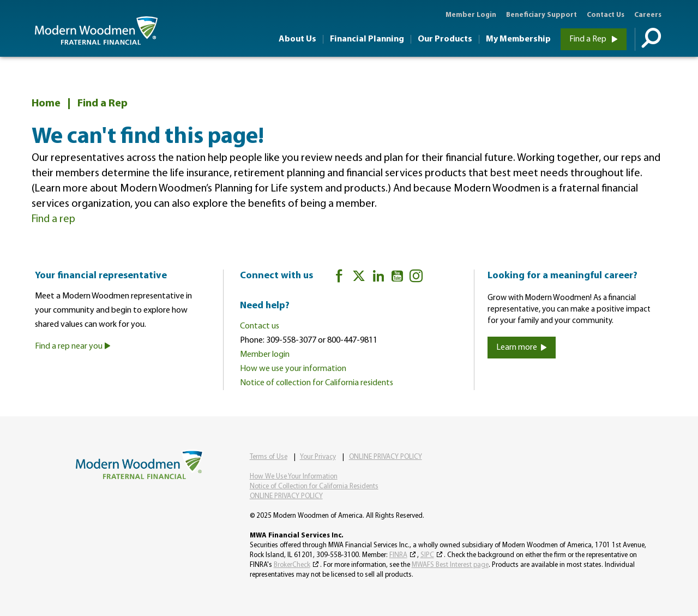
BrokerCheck (292, 565)
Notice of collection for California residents (317, 383)
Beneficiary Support (541, 15)
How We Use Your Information (294, 477)
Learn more (522, 348)
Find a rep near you (73, 346)
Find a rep (53, 219)
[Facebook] (339, 278)
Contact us (260, 326)
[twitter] (359, 278)
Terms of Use (269, 457)
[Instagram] (416, 278)
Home (46, 104)
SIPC (427, 555)
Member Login (471, 15)
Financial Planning (367, 39)
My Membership (518, 39)
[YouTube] (397, 278)
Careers (648, 15)
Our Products (445, 39)
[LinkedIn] (378, 278)
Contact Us (606, 15)
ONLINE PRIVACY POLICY (386, 457)
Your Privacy (318, 457)
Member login (265, 355)
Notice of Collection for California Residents (314, 486)
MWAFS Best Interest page (450, 565)
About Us (297, 39)
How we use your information (293, 369)
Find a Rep (594, 39)
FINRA (398, 555)
